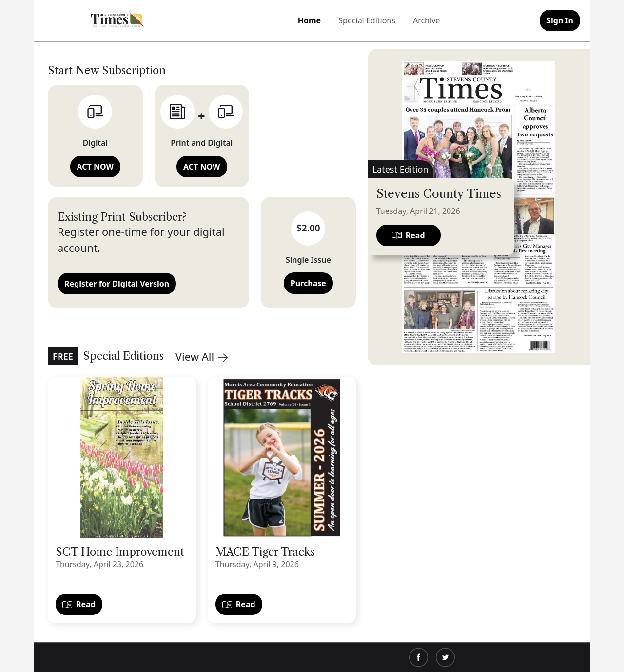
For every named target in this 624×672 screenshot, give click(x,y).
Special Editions (367, 20)
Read (79, 604)
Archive (426, 20)
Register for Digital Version (117, 284)
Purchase (308, 283)
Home (309, 20)
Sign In (560, 20)
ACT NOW (95, 167)
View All (202, 356)
